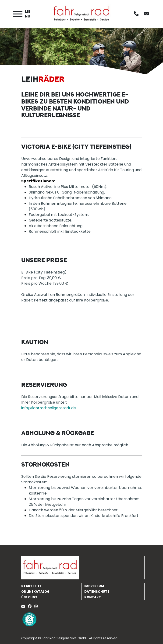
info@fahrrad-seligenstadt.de (49, 408)
